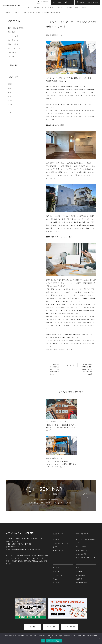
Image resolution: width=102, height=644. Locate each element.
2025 (10, 88)
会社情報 (79, 571)
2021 (10, 104)
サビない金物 (51, 627)
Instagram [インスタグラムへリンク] (90, 7)
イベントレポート (15, 36)
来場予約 (82, 2)
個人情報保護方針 (82, 583)
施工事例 (70, 7)
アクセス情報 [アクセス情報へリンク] (98, 7)
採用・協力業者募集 (16, 28)
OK (43, 641)
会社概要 (77, 7)
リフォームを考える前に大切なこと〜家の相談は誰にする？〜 (54, 369)
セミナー (70, 2)
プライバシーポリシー (54, 641)
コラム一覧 (70, 365)
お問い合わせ (95, 2)
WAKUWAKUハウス (11, 6)
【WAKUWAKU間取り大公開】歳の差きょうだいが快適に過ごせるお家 (87, 369)
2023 (10, 96)
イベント (59, 2)
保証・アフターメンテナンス (86, 558)
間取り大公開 (13, 44)
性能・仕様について (83, 550)
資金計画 (56, 539)
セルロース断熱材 (70, 627)
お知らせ (12, 56)
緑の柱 (32, 627)
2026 (10, 84)
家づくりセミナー (15, 40)
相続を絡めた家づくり (61, 543)
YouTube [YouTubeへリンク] (94, 7)
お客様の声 (12, 52)
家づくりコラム (14, 48)
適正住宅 (56, 547)
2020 (10, 108)
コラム (84, 7)
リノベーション (58, 551)
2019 (10, 112)
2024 (10, 92)
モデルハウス (61, 7)
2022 (10, 100)
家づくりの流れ (81, 546)
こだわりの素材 (81, 554)
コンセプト (29, 7)
